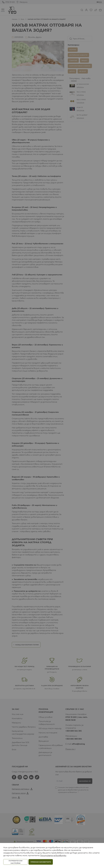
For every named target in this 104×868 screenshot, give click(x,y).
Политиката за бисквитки (53, 856)
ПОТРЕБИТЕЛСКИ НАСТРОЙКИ (16, 862)
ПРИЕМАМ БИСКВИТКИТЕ (41, 862)
